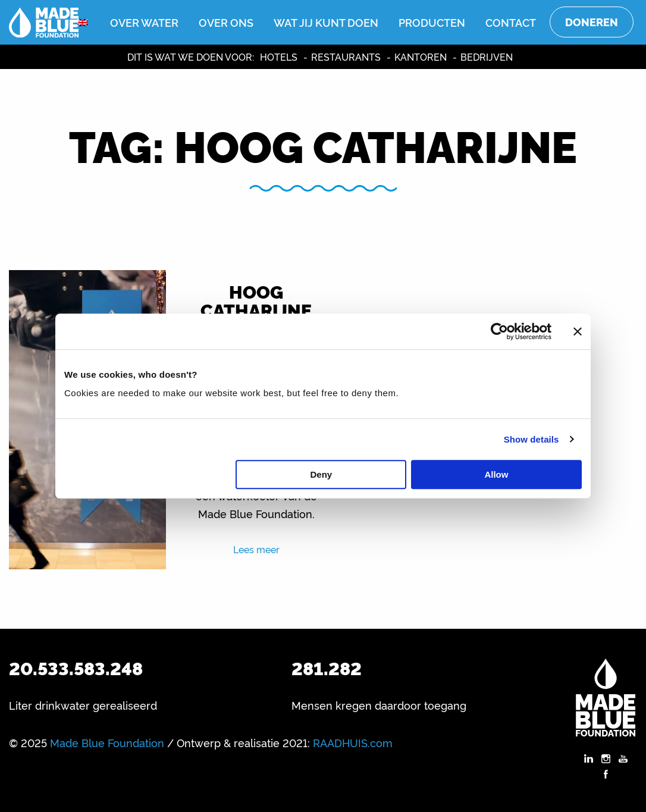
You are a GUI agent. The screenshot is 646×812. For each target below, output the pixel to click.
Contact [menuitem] (511, 22)
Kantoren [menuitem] (421, 57)
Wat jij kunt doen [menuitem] (326, 22)
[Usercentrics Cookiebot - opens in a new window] (499, 331)
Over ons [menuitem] (226, 22)
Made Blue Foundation (107, 742)
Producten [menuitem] (432, 22)
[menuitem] (83, 22)
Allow (496, 474)
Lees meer (256, 549)
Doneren (592, 22)
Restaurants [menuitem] (346, 57)
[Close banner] (578, 331)
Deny (322, 474)
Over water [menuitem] (144, 22)
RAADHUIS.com (353, 742)
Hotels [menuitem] (279, 57)
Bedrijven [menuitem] (487, 57)
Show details (531, 439)
